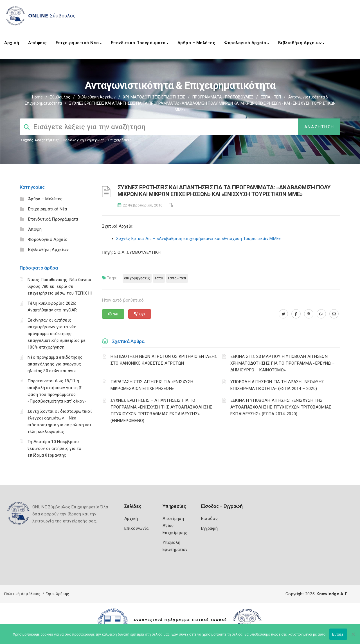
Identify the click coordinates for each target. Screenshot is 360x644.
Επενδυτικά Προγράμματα (140, 43)
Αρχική (12, 43)
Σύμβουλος (60, 97)
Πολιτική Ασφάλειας (22, 594)
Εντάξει (338, 634)
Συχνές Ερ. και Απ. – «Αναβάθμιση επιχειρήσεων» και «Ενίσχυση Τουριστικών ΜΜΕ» (199, 239)
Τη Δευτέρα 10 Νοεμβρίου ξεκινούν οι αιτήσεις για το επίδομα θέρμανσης (54, 448)
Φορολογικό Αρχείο (247, 43)
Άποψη (35, 229)
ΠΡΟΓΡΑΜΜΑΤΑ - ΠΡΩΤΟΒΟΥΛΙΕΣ (223, 97)
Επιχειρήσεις (120, 140)
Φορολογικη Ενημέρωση (84, 140)
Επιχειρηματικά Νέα (79, 43)
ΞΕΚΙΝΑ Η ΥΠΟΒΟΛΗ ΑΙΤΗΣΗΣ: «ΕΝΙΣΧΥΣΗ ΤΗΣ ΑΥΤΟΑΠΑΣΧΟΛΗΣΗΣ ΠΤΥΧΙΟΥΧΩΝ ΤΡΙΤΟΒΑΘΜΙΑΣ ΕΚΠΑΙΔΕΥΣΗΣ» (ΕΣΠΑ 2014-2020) (281, 407)
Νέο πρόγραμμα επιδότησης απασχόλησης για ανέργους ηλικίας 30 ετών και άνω (55, 364)
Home (37, 97)
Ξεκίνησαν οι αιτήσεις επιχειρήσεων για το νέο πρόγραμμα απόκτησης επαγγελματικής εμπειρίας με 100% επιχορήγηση (57, 334)
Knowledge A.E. (332, 594)
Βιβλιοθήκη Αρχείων (301, 43)
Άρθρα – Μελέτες (196, 43)
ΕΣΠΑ (159, 278)
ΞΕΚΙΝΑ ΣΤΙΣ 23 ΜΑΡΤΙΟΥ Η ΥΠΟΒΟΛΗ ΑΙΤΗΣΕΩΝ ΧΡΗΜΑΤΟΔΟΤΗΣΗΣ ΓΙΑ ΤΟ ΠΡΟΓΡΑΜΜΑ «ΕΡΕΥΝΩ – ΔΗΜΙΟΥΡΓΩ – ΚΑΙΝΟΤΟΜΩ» (283, 363)
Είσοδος (209, 519)
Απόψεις (37, 43)
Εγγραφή (209, 528)
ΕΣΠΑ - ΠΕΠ (271, 97)
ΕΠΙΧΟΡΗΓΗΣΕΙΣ (137, 278)
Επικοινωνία (136, 528)
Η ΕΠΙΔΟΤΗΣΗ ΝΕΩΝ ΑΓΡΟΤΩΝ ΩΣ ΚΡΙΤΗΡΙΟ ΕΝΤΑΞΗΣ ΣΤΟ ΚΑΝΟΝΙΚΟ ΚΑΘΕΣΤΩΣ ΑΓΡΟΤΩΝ (164, 360)
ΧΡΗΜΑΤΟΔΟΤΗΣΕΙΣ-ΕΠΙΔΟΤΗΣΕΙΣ (154, 97)
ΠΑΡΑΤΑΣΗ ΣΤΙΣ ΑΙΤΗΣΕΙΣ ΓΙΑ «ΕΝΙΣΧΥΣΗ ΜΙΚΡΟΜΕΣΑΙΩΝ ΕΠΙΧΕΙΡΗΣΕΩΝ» (152, 385)
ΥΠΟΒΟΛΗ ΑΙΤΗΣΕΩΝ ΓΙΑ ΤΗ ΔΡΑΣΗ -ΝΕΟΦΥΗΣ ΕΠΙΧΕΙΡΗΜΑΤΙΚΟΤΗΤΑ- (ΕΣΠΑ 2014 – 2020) (277, 385)
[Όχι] (353, 637)
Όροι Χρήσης (58, 594)
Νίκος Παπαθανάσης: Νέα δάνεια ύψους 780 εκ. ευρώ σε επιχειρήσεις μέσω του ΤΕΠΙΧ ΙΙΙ (60, 286)
